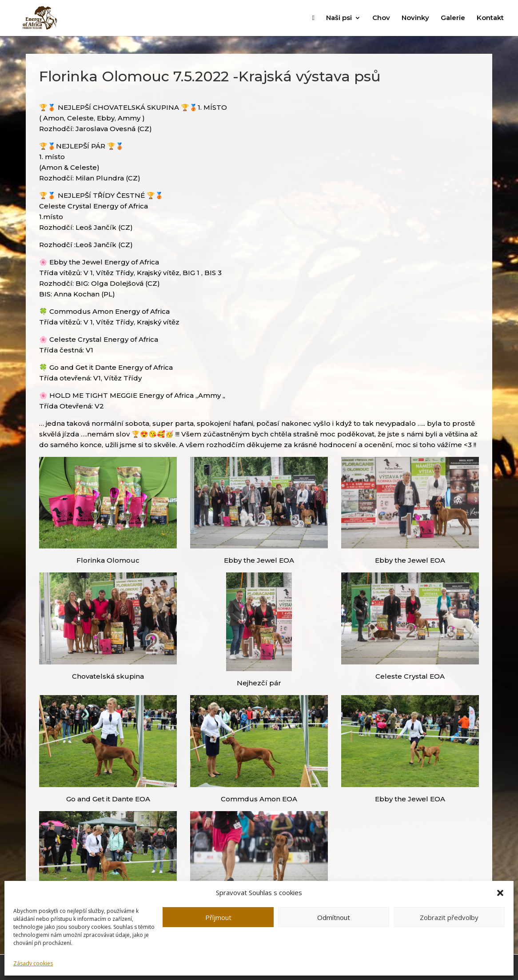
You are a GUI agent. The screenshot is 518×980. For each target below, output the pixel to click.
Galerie (453, 18)
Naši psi (339, 18)
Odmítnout (334, 917)
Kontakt (490, 18)
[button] (500, 893)
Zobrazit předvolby (449, 917)
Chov (381, 18)
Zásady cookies (33, 963)
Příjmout (218, 917)
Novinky (415, 18)
